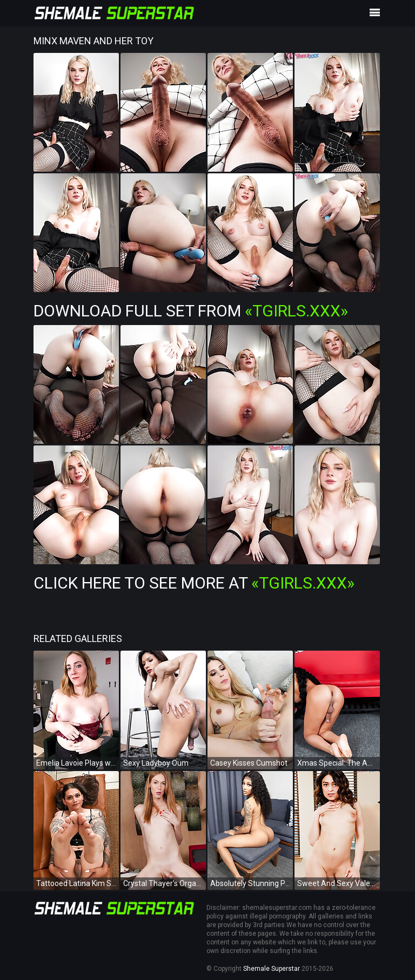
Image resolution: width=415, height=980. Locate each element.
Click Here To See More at (194, 583)
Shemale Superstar (272, 969)
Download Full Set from (191, 311)
